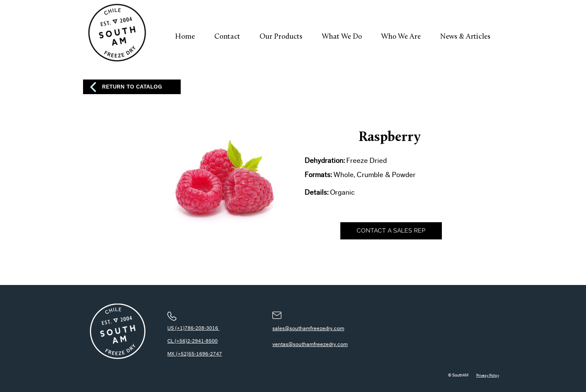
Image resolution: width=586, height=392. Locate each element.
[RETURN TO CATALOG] (132, 87)
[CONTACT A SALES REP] (391, 231)
